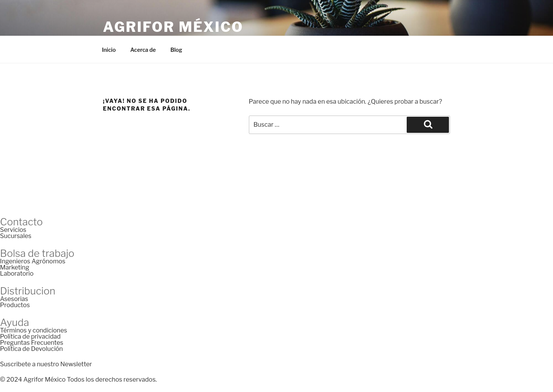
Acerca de (143, 50)
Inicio (109, 50)
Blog (176, 50)
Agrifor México (173, 27)
